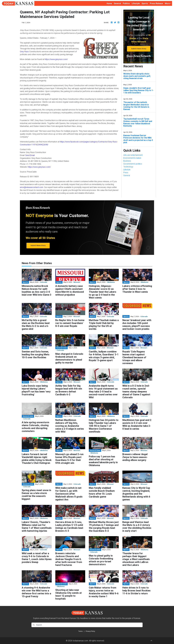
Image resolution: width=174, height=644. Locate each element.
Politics (126, 3)
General (117, 3)
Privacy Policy (90, 631)
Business (127, 161)
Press (126, 172)
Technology (128, 167)
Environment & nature (132, 158)
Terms (80, 631)
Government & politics (133, 164)
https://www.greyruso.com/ (56, 59)
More (167, 3)
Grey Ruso (24, 52)
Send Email (30, 155)
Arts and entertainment (133, 155)
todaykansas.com (80, 641)
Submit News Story (139, 49)
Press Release (156, 3)
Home (110, 3)
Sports (145, 3)
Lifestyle (136, 3)
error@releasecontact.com (32, 187)
